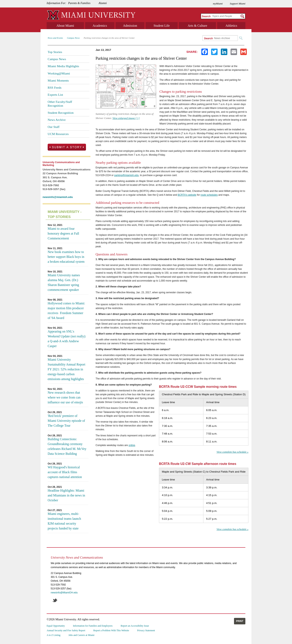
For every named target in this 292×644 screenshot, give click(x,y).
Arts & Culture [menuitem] (198, 26)
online (132, 445)
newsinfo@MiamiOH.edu (64, 593)
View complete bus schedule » (232, 452)
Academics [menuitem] (100, 26)
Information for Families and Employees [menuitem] (93, 626)
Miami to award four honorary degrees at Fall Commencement (63, 233)
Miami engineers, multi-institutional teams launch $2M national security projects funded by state (64, 521)
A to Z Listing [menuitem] (54, 635)
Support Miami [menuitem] (238, 4)
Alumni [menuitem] (103, 3)
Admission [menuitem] (130, 26)
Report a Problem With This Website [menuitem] (111, 630)
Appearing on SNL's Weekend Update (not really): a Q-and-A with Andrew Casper (67, 339)
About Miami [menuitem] (65, 26)
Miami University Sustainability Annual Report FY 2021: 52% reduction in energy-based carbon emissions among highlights (67, 369)
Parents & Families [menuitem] (79, 3)
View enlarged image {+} (126, 118)
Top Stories (55, 52)
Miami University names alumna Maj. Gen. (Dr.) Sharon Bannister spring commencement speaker (64, 282)
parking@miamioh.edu (126, 175)
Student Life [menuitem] (162, 26)
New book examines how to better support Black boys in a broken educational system (66, 257)
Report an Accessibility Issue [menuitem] (135, 626)
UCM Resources (58, 134)
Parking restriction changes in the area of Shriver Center (109, 38)
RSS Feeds (55, 88)
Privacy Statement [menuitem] (146, 630)
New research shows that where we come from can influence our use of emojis (65, 397)
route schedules (209, 195)
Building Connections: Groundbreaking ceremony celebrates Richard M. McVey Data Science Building (67, 446)
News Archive (57, 120)
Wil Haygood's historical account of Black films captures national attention (65, 472)
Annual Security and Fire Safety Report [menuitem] (66, 630)
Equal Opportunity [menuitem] (56, 626)
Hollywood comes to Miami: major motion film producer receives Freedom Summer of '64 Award (66, 311)
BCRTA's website (187, 195)
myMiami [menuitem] (218, 4)
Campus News (73, 38)
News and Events (55, 38)
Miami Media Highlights (63, 66)
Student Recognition (61, 113)
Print (240, 621)
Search (206, 16)
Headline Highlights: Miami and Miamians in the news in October (66, 495)
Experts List (55, 95)
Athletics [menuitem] (231, 26)
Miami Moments (58, 80)
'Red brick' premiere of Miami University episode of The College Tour (66, 421)
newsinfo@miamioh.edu (58, 197)
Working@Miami (59, 73)
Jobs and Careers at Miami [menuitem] (82, 635)
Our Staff (54, 127)
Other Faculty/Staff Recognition (60, 104)
